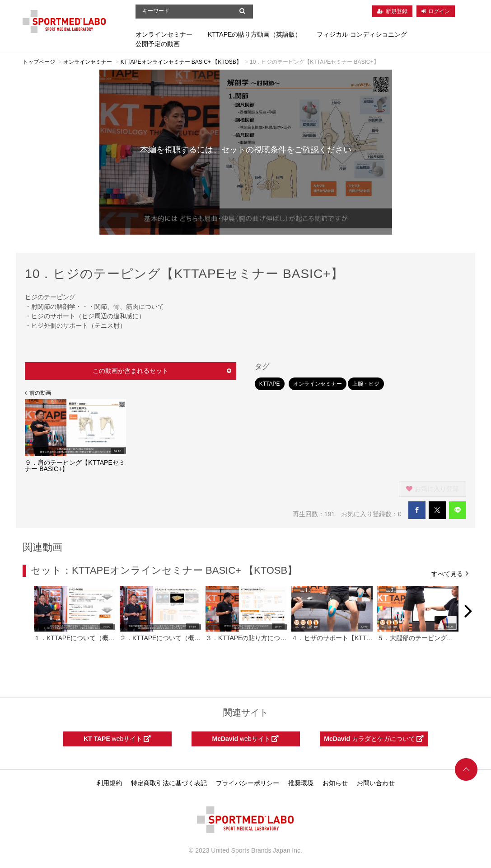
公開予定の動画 (158, 44)
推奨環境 (301, 783)
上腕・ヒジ (366, 384)
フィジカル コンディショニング (362, 34)
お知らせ (335, 783)
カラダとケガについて (374, 739)
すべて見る (450, 573)
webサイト (117, 739)
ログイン (439, 11)
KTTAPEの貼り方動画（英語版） (255, 34)
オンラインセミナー (164, 34)
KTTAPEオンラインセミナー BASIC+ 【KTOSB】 (181, 62)
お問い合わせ (376, 783)
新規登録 (397, 11)
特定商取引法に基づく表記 (169, 783)
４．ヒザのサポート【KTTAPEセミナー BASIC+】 (363, 638)
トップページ (39, 62)
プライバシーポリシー (248, 783)
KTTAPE (270, 384)
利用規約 (109, 783)
